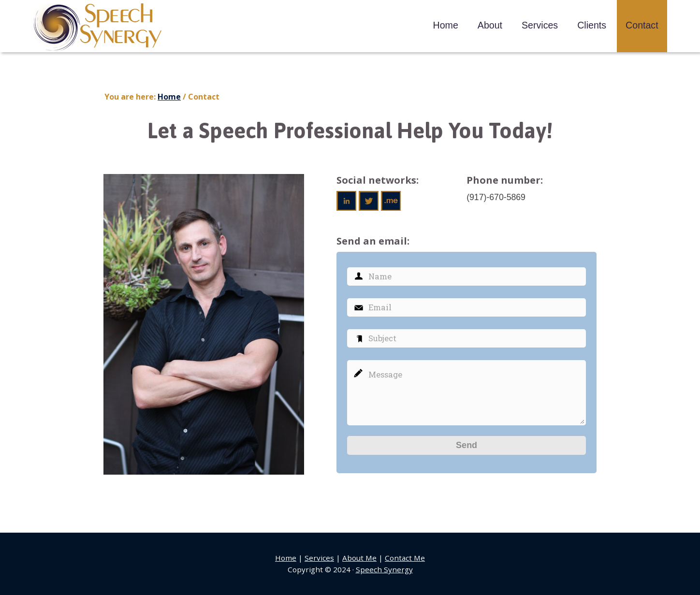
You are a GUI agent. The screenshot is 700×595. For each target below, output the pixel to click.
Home (286, 558)
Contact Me (405, 558)
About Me (359, 558)
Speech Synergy (98, 28)
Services (319, 558)
